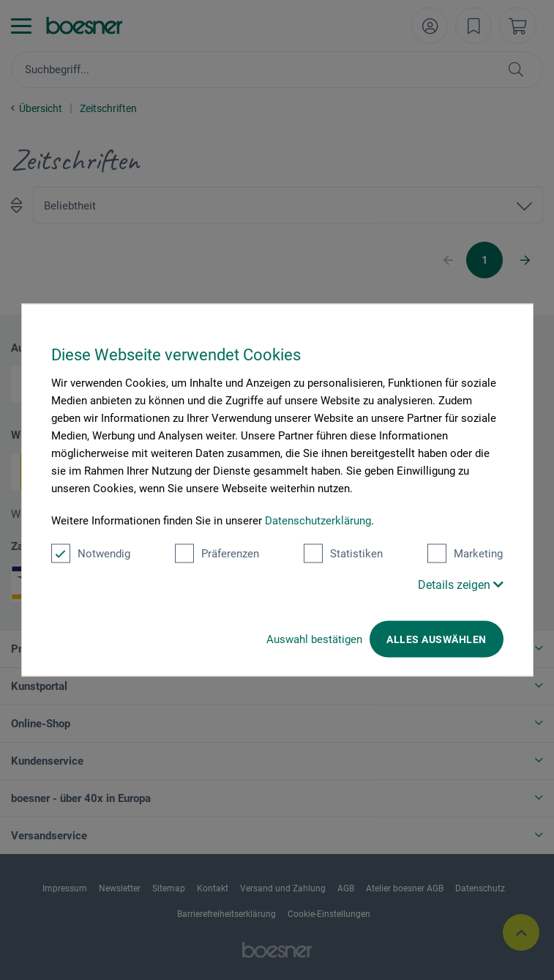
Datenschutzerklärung (318, 521)
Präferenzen (217, 554)
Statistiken (343, 554)
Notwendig (91, 554)
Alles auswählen (436, 639)
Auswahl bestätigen (314, 639)
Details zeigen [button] (461, 585)
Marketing (465, 554)
